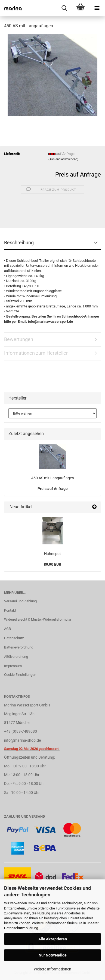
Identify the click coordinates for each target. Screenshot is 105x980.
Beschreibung (19, 243)
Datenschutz (14, 638)
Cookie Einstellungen (20, 675)
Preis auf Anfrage (78, 174)
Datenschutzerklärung (21, 928)
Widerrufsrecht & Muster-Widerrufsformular (38, 619)
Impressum (13, 666)
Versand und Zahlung (20, 601)
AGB (7, 629)
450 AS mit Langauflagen (53, 478)
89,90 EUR (53, 564)
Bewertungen (19, 339)
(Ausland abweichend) (63, 159)
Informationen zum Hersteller (36, 353)
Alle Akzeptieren (53, 939)
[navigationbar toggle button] (97, 8)
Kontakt (10, 610)
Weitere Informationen (53, 969)
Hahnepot (53, 554)
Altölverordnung (16, 657)
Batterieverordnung (19, 647)
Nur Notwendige (53, 955)
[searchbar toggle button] (64, 8)
